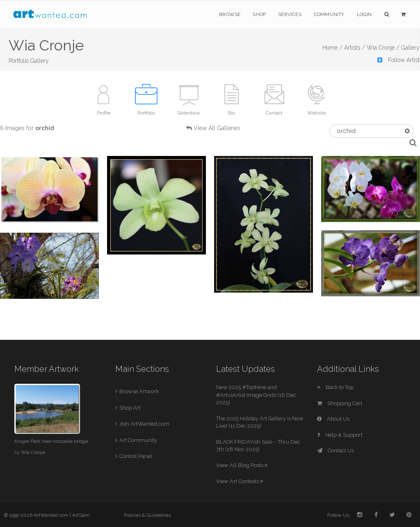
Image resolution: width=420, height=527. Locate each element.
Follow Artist (398, 60)
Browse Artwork (139, 391)
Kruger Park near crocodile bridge (51, 441)
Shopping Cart (340, 403)
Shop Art (130, 408)
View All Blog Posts (242, 465)
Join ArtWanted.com (144, 424)
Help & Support (340, 435)
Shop (259, 14)
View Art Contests (240, 481)
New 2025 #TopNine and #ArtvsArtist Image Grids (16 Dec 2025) (256, 395)
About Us (333, 419)
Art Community (138, 440)
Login (364, 14)
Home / (332, 48)
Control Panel (136, 456)
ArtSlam (81, 515)
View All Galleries (217, 128)
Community (329, 14)
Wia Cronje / (383, 48)
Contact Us (336, 450)
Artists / (355, 48)
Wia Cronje (33, 452)
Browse (230, 14)
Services (290, 14)
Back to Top (335, 387)
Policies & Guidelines (147, 515)
